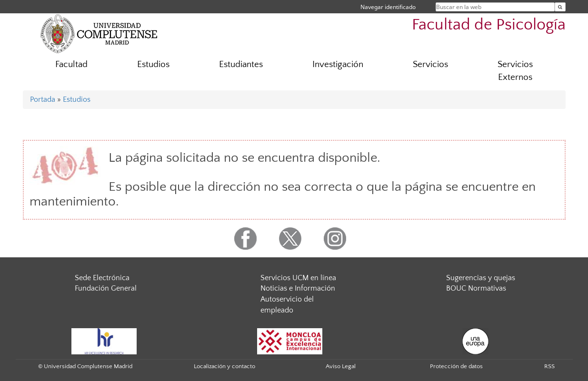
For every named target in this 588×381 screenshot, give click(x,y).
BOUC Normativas (476, 288)
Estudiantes (241, 64)
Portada (43, 99)
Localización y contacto (224, 366)
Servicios (430, 64)
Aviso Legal (341, 366)
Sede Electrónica (102, 278)
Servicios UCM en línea (298, 278)
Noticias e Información (298, 288)
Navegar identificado (388, 7)
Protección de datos (456, 366)
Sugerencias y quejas (481, 278)
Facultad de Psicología (489, 25)
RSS (549, 366)
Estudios (153, 64)
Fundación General (106, 288)
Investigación (338, 64)
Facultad (71, 64)
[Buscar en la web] (560, 7)
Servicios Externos (515, 71)
